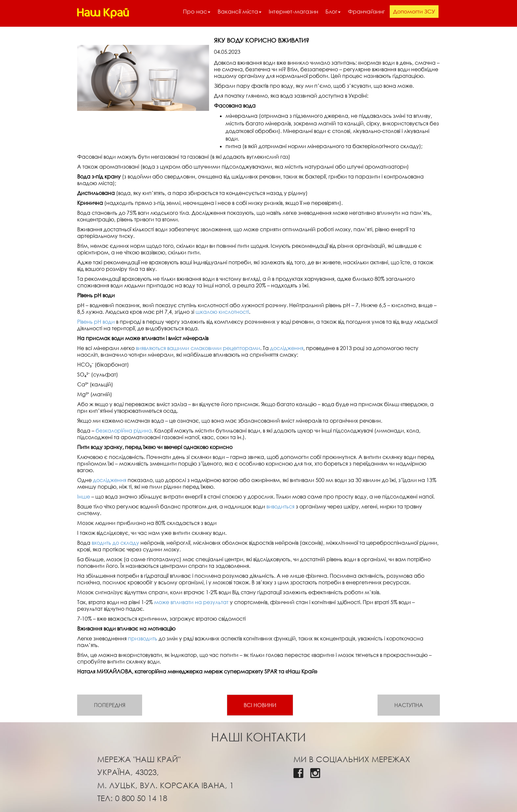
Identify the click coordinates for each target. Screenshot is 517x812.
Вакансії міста (240, 11)
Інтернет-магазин (293, 11)
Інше (84, 497)
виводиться (280, 506)
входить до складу (115, 543)
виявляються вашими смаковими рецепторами (198, 348)
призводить (143, 638)
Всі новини (260, 705)
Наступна (409, 705)
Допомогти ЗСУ (414, 11)
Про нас (197, 11)
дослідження (287, 348)
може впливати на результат (191, 602)
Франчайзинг (366, 11)
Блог (333, 11)
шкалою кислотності (222, 312)
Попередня (110, 705)
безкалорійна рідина (124, 431)
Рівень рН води (96, 322)
